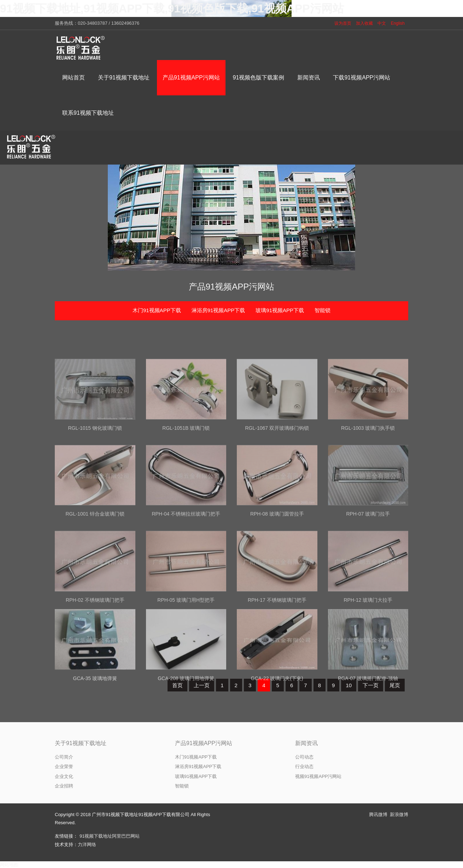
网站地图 (9, 865)
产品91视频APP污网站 (232, 287)
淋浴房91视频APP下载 (218, 310)
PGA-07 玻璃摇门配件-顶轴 (368, 731)
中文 (382, 23)
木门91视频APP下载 (157, 310)
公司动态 (304, 757)
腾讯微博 (378, 815)
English (398, 23)
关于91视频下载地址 (81, 743)
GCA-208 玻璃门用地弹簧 (186, 731)
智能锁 (323, 310)
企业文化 (64, 776)
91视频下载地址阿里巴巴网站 (110, 836)
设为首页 (343, 23)
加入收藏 (364, 23)
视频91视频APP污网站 (318, 776)
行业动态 (304, 766)
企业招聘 (64, 786)
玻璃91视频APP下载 (280, 310)
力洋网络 (87, 845)
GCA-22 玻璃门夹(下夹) (277, 731)
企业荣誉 (64, 766)
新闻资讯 (306, 743)
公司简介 (64, 757)
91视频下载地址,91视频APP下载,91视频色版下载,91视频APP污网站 (172, 8)
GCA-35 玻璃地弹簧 (95, 731)
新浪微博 (399, 815)
